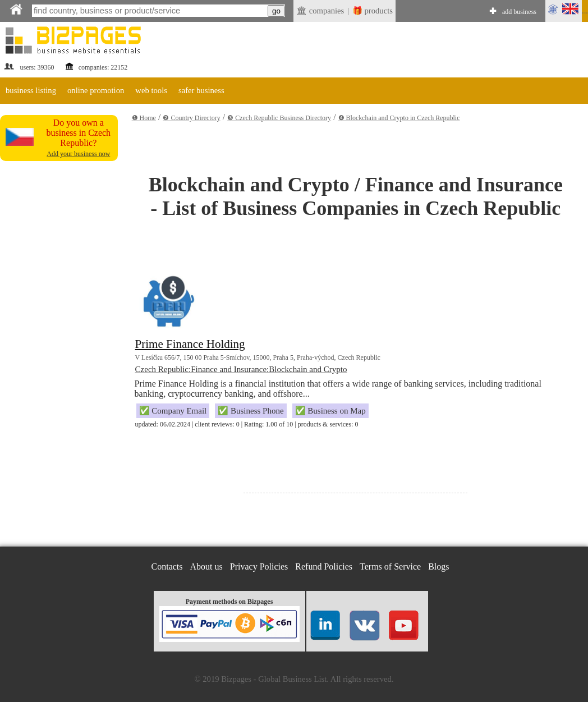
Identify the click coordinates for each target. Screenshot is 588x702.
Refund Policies (324, 566)
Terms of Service (390, 566)
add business (519, 12)
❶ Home (144, 118)
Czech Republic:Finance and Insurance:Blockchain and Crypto (241, 369)
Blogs (438, 566)
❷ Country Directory (191, 118)
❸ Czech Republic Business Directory (279, 118)
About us (206, 566)
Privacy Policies (259, 566)
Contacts (167, 566)
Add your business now (78, 154)
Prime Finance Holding (190, 344)
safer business (201, 90)
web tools (151, 90)
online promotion (96, 90)
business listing (31, 90)
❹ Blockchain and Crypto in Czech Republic (399, 118)
